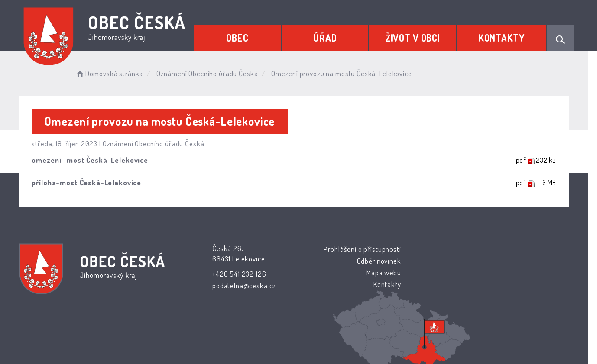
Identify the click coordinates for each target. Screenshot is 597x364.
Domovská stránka (114, 73)
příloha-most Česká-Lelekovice (91, 182)
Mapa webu (368, 272)
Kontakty (502, 38)
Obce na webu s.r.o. (394, 332)
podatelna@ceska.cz (243, 285)
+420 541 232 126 (238, 274)
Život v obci (414, 38)
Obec (240, 38)
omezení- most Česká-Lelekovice (95, 160)
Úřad (327, 38)
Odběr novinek (364, 261)
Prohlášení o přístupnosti (347, 249)
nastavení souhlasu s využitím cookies (457, 343)
